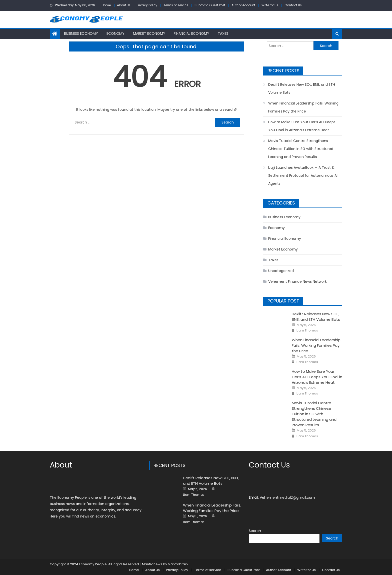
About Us (124, 5)
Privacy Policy (147, 5)
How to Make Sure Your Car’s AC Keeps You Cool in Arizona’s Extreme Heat (302, 126)
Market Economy (149, 33)
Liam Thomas (307, 330)
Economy (115, 33)
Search (255, 531)
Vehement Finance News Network (297, 281)
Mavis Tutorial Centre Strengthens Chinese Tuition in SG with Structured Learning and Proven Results (301, 149)
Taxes (223, 33)
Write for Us (270, 5)
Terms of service (176, 5)
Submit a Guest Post (210, 5)
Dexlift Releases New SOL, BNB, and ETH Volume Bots (302, 88)
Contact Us (293, 5)
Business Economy (81, 33)
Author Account (243, 5)
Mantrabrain (178, 564)
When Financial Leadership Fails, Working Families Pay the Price (303, 107)
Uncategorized (281, 271)
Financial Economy (191, 33)
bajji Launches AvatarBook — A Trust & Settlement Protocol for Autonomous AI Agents (303, 175)
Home (106, 5)
